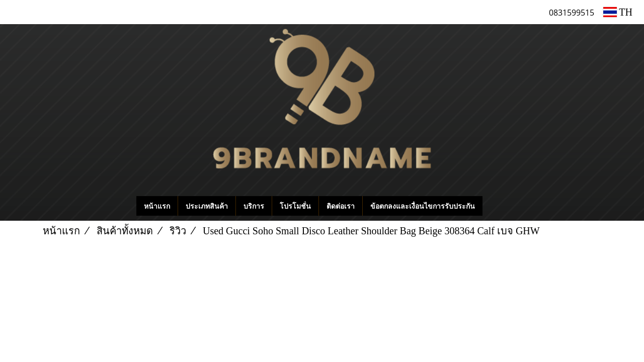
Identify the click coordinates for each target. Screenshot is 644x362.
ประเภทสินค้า (207, 206)
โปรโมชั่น (295, 206)
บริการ (254, 206)
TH (618, 12)
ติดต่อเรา (341, 206)
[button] (498, 206)
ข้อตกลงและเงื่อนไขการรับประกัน (423, 206)
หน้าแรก (157, 206)
